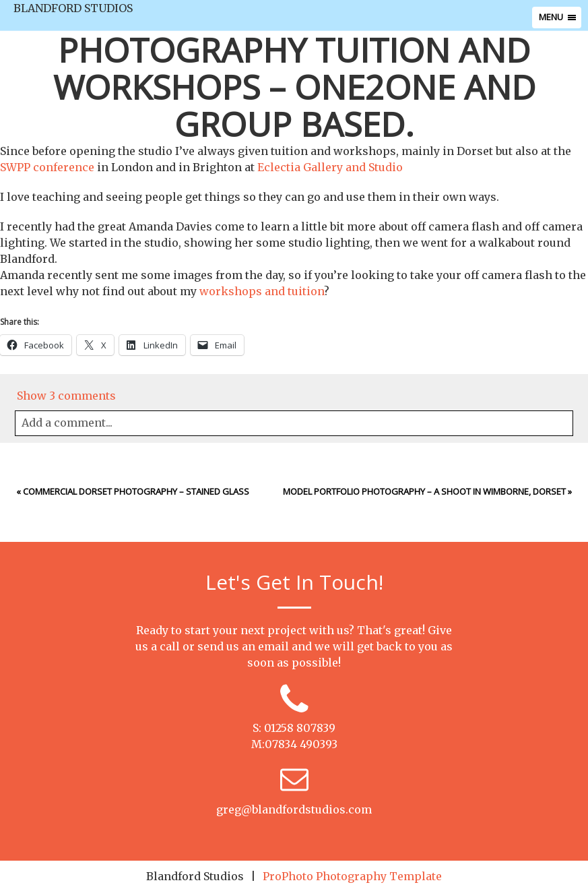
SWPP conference (47, 167)
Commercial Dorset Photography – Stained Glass (136, 491)
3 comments (66, 396)
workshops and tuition (262, 291)
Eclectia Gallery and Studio (330, 167)
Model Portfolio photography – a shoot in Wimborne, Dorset (424, 491)
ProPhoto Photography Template (352, 876)
